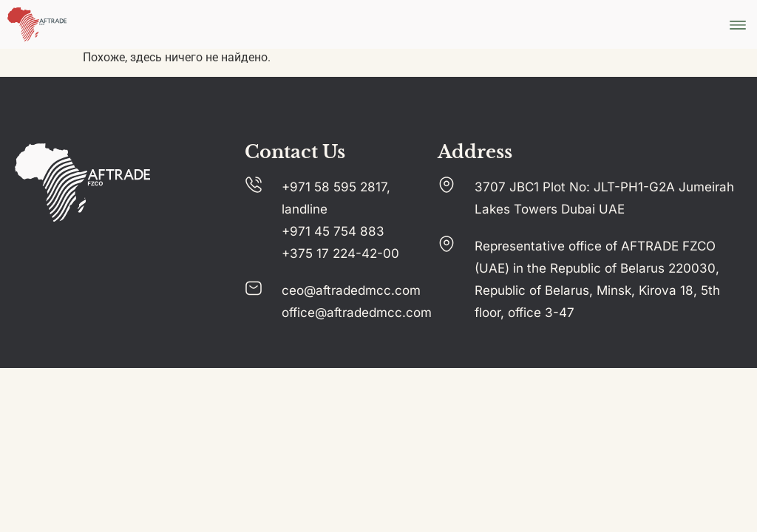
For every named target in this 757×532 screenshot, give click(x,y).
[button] (737, 25)
